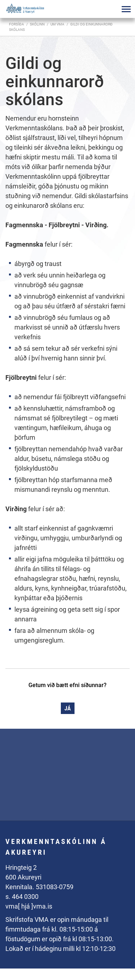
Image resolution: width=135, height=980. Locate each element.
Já (68, 708)
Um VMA (57, 24)
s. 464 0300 (22, 897)
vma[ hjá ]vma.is (29, 906)
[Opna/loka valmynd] (126, 9)
